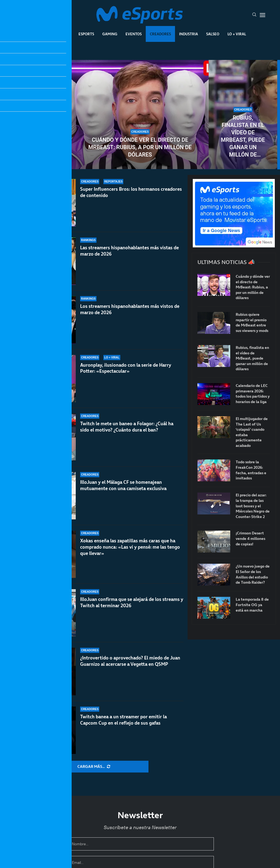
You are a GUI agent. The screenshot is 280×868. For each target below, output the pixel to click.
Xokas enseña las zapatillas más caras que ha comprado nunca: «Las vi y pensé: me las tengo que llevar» (130, 549)
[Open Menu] (262, 15)
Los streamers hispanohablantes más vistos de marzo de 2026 (130, 309)
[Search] (254, 15)
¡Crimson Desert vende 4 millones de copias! (250, 539)
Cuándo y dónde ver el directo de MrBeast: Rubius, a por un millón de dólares (140, 147)
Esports (86, 34)
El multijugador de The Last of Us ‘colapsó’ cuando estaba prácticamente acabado (252, 432)
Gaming (110, 34)
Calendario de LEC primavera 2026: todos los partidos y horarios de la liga (253, 394)
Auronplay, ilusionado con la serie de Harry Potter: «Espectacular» (126, 368)
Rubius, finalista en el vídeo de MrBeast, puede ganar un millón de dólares (243, 136)
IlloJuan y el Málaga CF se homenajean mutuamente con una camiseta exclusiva (123, 485)
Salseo (213, 34)
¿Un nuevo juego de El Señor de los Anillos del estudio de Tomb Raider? (253, 574)
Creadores (160, 34)
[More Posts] (94, 767)
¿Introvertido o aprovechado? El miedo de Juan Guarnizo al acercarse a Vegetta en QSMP (130, 661)
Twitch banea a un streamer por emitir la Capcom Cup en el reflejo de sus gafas (123, 720)
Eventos (134, 34)
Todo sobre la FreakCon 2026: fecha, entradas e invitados (251, 470)
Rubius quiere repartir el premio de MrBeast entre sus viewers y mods (37, 136)
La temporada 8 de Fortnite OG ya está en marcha (252, 605)
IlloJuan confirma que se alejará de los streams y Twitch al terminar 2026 (132, 602)
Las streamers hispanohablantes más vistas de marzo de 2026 (129, 251)
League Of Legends (52, 34)
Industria (189, 34)
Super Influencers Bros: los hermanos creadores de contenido (131, 192)
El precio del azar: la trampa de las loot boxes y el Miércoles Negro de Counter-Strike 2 (253, 506)
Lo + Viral (237, 34)
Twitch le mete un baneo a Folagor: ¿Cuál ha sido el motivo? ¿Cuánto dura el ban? (127, 427)
